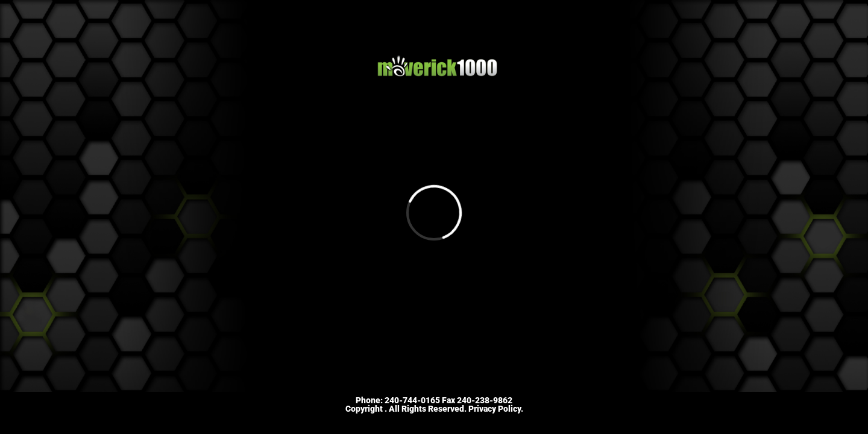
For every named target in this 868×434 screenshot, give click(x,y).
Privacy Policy (495, 409)
